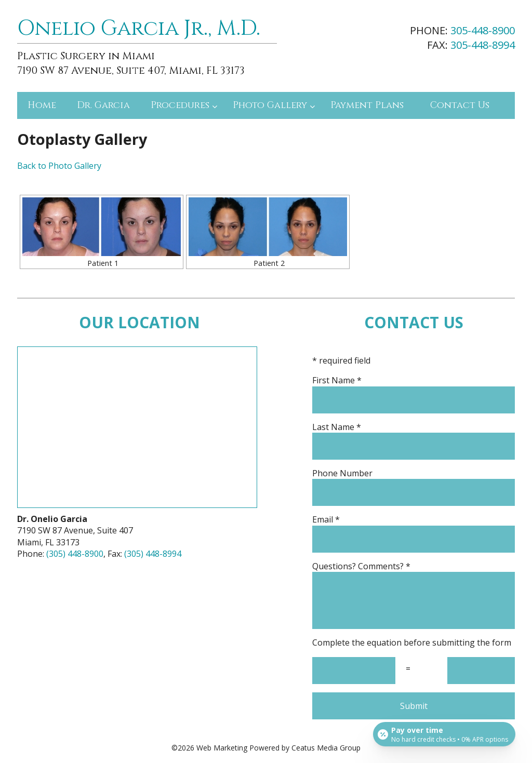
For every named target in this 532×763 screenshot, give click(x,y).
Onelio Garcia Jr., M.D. (139, 29)
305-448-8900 (483, 30)
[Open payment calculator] (443, 733)
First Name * (414, 380)
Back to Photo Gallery (59, 166)
